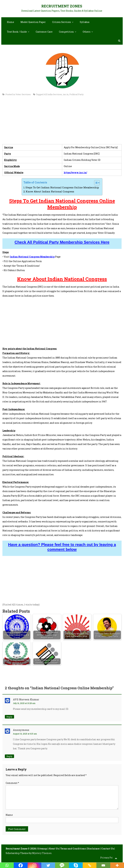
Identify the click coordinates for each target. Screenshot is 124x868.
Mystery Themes (42, 853)
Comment (12, 783)
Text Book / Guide (17, 32)
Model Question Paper (33, 22)
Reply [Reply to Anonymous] (9, 756)
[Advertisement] (62, 122)
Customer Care (44, 32)
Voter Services (23, 94)
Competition (66, 32)
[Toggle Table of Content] (95, 183)
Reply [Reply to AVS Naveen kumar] (9, 717)
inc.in (66, 94)
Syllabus (85, 22)
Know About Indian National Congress (50, 191)
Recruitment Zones (62, 6)
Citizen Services (62, 22)
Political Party (77, 94)
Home (10, 22)
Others (87, 32)
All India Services (53, 94)
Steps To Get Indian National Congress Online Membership (62, 187)
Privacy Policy (108, 858)
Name (9, 815)
